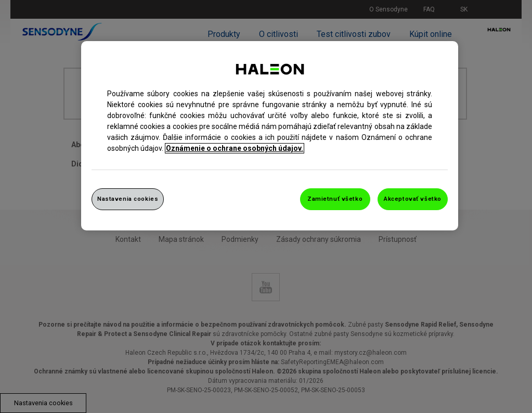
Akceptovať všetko (413, 199)
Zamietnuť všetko (335, 199)
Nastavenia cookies (128, 199)
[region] (270, 136)
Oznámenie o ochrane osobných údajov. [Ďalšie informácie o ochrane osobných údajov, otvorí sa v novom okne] (235, 148)
